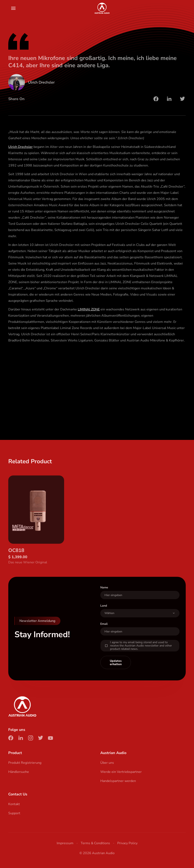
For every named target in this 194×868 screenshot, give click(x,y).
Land (104, 613)
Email (104, 631)
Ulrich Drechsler (20, 147)
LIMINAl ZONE (89, 309)
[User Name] (140, 602)
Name (104, 595)
